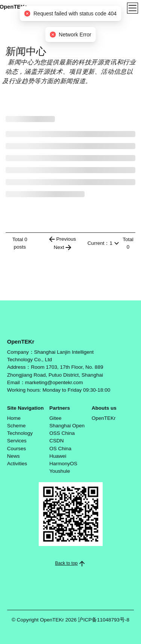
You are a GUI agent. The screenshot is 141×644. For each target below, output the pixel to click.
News (14, 456)
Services (17, 441)
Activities (17, 464)
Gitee (55, 418)
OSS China (62, 433)
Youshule (60, 471)
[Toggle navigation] (133, 8)
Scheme (17, 426)
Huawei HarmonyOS (63, 460)
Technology (20, 433)
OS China (60, 449)
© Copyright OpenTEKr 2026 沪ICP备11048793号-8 (70, 620)
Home (14, 418)
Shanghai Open (67, 426)
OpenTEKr (104, 418)
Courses (17, 449)
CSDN (56, 441)
